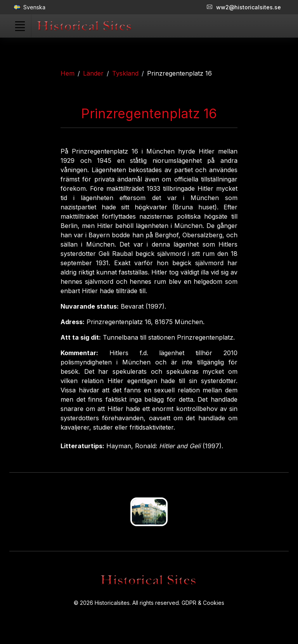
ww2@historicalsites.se (244, 7)
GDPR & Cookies (203, 603)
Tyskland (125, 73)
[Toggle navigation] (20, 26)
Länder (93, 73)
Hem (68, 73)
